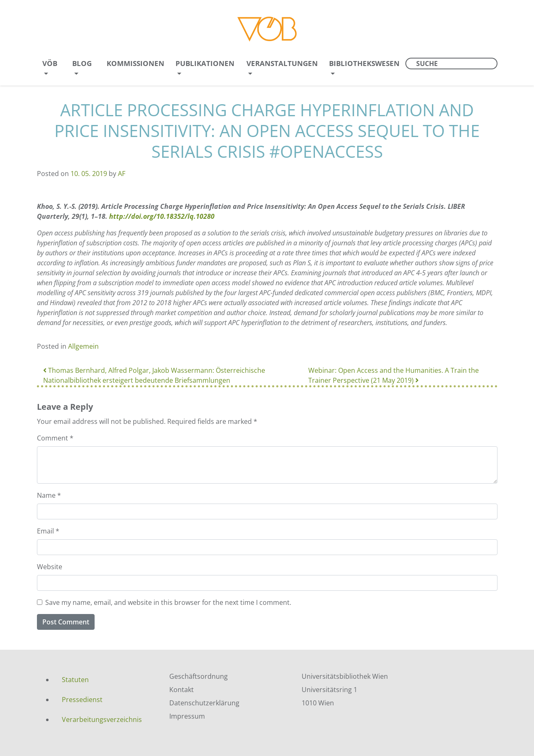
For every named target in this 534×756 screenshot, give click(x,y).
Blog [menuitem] (82, 63)
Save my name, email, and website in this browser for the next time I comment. (168, 602)
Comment (55, 438)
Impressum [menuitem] (187, 716)
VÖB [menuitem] (50, 63)
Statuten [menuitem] (75, 680)
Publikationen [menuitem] (205, 63)
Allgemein (83, 346)
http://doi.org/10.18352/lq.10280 (162, 216)
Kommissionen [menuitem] (135, 63)
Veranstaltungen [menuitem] (282, 63)
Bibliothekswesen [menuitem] (364, 63)
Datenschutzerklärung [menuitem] (204, 703)
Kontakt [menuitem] (182, 690)
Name (49, 495)
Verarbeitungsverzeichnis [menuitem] (102, 719)
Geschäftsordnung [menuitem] (199, 676)
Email (48, 531)
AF (122, 174)
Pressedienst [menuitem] (82, 700)
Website (50, 567)
